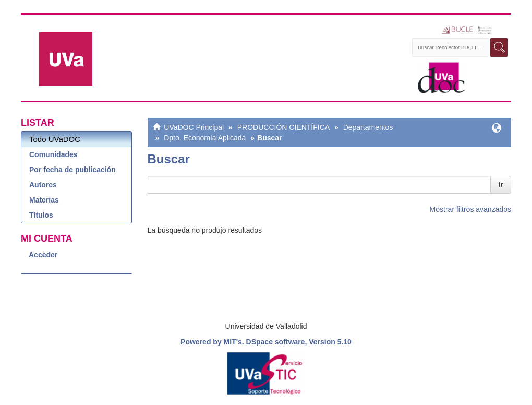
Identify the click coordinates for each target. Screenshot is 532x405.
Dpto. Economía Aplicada (205, 138)
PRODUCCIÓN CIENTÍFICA (283, 127)
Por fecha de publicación (72, 170)
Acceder (43, 255)
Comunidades (53, 154)
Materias (44, 200)
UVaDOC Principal (194, 127)
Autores (43, 185)
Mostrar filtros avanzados (470, 209)
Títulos (41, 215)
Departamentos (368, 127)
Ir (501, 184)
